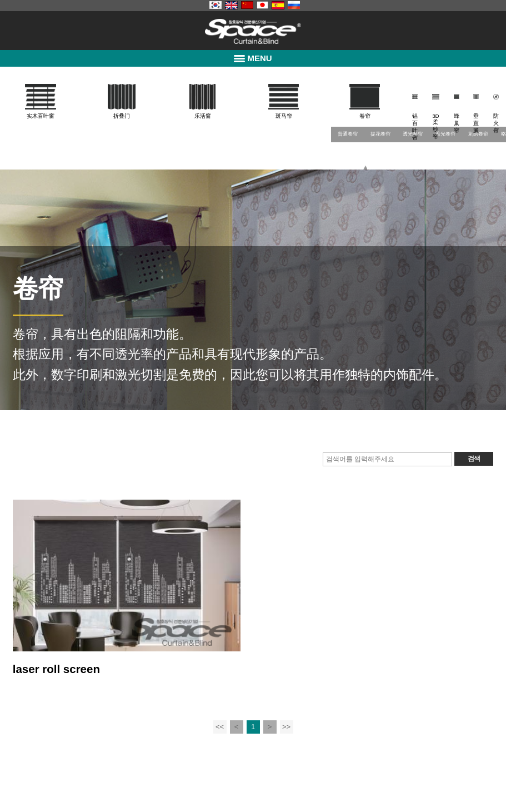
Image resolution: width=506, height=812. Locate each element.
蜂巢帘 (457, 123)
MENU (253, 58)
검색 (474, 459)
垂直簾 (476, 123)
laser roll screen (56, 669)
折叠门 (122, 116)
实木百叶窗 (41, 116)
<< (220, 727)
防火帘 (496, 123)
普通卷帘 (348, 134)
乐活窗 (203, 116)
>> (286, 727)
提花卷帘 (380, 134)
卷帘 (365, 116)
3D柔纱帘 (436, 126)
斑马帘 (284, 116)
